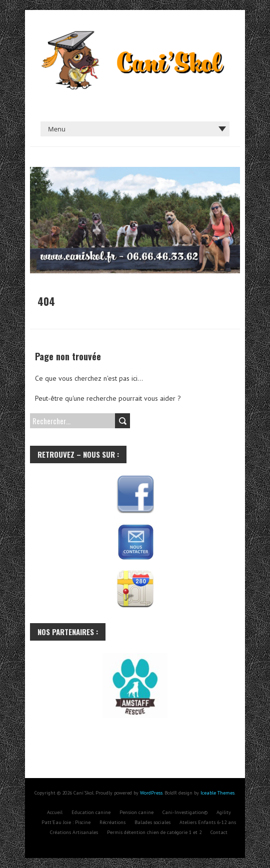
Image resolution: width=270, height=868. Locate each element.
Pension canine (136, 812)
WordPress (151, 793)
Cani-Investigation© (185, 812)
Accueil (55, 812)
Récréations (112, 822)
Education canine (91, 812)
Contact (219, 832)
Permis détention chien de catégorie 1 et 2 (154, 832)
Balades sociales (152, 822)
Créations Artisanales (74, 832)
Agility (224, 812)
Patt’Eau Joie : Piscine (66, 822)
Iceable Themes (217, 793)
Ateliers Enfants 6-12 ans (208, 822)
